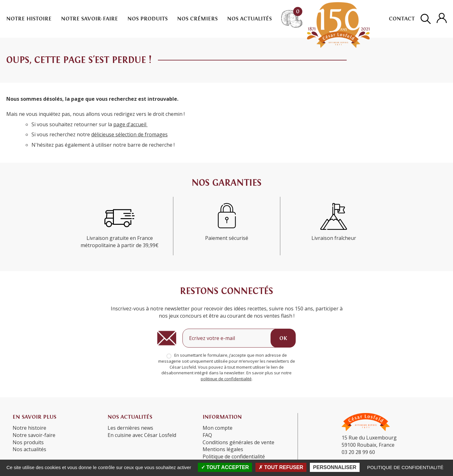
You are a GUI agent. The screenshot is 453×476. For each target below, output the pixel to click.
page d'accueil (130, 124)
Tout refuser (281, 467)
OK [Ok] (283, 338)
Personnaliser (335, 467)
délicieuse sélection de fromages (129, 134)
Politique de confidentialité (405, 467)
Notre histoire (29, 19)
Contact (402, 19)
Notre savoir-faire (89, 19)
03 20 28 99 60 (358, 452)
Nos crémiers (197, 19)
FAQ (207, 435)
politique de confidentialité (226, 379)
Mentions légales (223, 449)
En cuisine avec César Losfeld (142, 435)
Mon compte (218, 428)
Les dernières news (130, 428)
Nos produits (148, 19)
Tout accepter (225, 467)
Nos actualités (249, 19)
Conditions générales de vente (238, 442)
